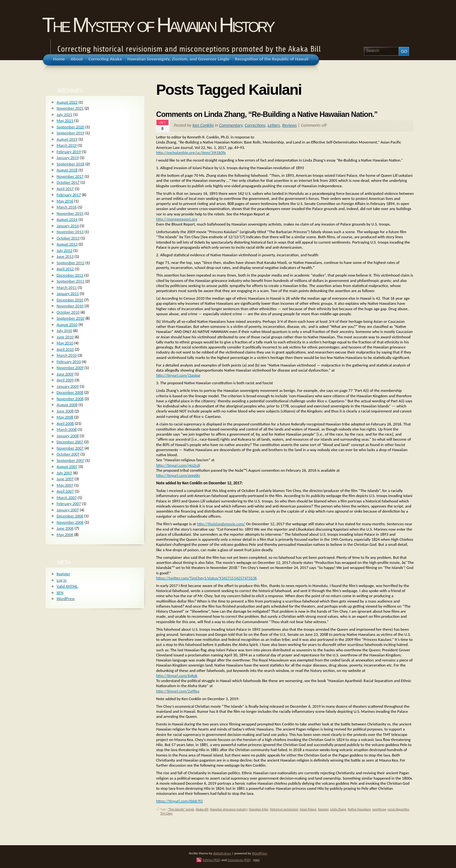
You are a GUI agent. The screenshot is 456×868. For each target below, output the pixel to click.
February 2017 (69, 195)
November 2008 (70, 399)
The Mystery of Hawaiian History (158, 25)
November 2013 (70, 232)
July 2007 (64, 473)
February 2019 (69, 152)
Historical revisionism (284, 809)
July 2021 (64, 115)
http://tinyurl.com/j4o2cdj (178, 465)
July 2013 (64, 250)
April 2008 (65, 423)
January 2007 (68, 510)
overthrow (379, 809)
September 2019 (70, 133)
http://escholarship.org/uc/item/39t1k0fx (191, 153)
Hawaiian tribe (259, 809)
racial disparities (398, 809)
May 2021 (65, 121)
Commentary (231, 125)
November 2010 (70, 306)
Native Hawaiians (359, 809)
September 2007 (70, 460)
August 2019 (67, 139)
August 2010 (67, 325)
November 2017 (70, 176)
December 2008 (70, 392)
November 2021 (70, 108)
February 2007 (69, 504)
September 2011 (70, 281)
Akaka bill (202, 809)
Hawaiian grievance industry (229, 809)
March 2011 (67, 287)
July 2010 (64, 331)
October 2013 (68, 238)
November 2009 (70, 368)
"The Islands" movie (181, 809)
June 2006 (65, 528)
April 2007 (65, 491)
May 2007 (65, 485)
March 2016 (67, 207)
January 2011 (68, 294)
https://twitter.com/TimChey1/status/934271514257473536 (206, 578)
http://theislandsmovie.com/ (221, 524)
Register (63, 574)
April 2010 (65, 349)
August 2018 (67, 170)
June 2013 (65, 256)
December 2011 (70, 275)
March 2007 (67, 498)
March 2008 (67, 429)
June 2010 (65, 337)
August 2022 (67, 102)
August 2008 (67, 405)
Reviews (289, 125)
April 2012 (65, 269)
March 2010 (67, 355)
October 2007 (68, 454)
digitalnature (222, 853)
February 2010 (69, 362)
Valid (67, 586)
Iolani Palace (308, 809)
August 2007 (67, 466)
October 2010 (68, 312)
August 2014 (67, 219)
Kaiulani (323, 809)
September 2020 (70, 127)
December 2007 (70, 442)
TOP (256, 860)
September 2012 (70, 263)
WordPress (66, 599)
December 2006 (70, 516)
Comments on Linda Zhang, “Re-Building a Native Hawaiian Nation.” (267, 114)
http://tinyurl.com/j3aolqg (178, 375)
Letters (274, 125)
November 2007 (70, 448)
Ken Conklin (203, 125)
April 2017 (65, 189)
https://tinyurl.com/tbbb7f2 (179, 801)
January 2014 (68, 226)
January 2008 (68, 436)
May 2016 (65, 201)
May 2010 (65, 343)
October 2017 (68, 182)
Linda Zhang (338, 809)
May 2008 (65, 417)
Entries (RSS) (212, 860)
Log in (62, 580)
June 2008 (65, 411)
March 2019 (67, 145)
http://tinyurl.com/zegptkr (178, 475)
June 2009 (65, 374)
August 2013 (67, 244)
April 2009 (65, 380)
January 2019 (68, 158)
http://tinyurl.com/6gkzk (177, 676)
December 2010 (70, 300)
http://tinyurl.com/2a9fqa (178, 691)
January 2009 (68, 386)
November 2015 (70, 213)
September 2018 (70, 164)
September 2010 (70, 318)
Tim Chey (166, 813)
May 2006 (65, 535)
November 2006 (70, 522)
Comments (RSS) (239, 860)
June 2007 (65, 479)
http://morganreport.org (177, 219)
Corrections (255, 125)
